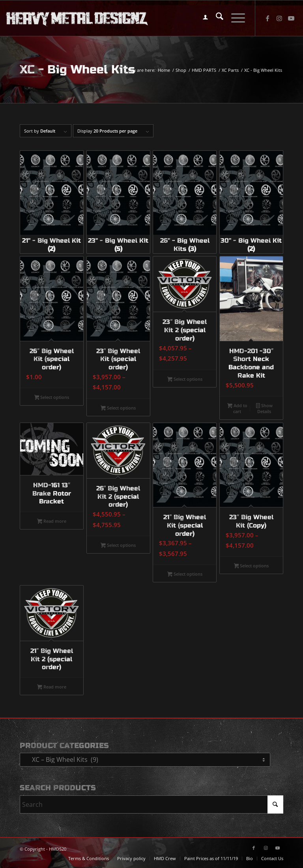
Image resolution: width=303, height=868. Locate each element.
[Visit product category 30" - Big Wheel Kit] (251, 202)
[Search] (216, 18)
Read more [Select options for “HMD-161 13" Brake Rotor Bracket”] (52, 522)
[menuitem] (201, 18)
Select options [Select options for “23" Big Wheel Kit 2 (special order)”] (185, 380)
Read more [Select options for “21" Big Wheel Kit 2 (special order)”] (52, 687)
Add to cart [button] (237, 408)
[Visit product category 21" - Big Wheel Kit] (52, 202)
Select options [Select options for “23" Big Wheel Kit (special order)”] (118, 408)
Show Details (264, 408)
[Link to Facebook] (267, 18)
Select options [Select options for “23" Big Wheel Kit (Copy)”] (252, 566)
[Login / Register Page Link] (201, 18)
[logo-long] (77, 18)
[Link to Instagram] (279, 18)
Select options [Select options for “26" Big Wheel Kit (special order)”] (52, 398)
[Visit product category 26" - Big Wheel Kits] (185, 202)
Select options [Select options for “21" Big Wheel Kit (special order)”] (185, 574)
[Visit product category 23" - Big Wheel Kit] (118, 202)
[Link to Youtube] (291, 18)
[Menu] (234, 18)
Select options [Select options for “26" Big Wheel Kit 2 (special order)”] (118, 546)
